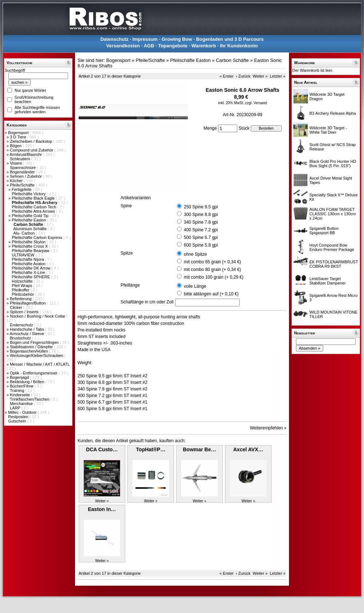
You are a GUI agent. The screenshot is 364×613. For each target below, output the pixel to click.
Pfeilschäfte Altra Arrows (34, 211)
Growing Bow (177, 39)
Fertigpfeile (22, 189)
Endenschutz (22, 325)
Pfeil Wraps (22, 286)
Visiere (16, 163)
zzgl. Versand (256, 103)
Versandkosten (123, 46)
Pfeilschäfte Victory (29, 194)
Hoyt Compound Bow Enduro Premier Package (332, 247)
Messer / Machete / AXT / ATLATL (40, 364)
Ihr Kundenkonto (239, 46)
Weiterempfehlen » (268, 428)
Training (17, 390)
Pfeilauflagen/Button (28, 303)
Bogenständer (23, 172)
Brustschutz (21, 338)
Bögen (16, 146)
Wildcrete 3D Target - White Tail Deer (328, 130)
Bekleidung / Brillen (27, 382)
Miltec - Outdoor (23, 412)
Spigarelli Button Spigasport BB (324, 231)
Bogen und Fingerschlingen (35, 342)
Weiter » (260, 76)
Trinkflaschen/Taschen (30, 399)
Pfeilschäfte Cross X (30, 246)
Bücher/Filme (22, 386)
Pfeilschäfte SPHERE (31, 277)
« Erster (227, 76)
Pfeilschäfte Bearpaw (31, 251)
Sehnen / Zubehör (26, 176)
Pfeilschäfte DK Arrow (31, 268)
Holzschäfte (23, 281)
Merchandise (22, 404)
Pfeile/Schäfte (23, 185)
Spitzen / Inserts (25, 312)
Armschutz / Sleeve (28, 334)
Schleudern (21, 159)
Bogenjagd (20, 377)
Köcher (17, 181)
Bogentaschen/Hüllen (29, 351)
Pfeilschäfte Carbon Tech (34, 207)
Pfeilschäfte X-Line (29, 272)
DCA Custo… (102, 449)
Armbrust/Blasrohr (27, 154)
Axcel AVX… (248, 449)
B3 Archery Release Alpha (333, 113)
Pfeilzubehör (23, 294)
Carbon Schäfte (232, 60)
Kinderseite (20, 395)
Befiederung (21, 299)
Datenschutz (114, 39)
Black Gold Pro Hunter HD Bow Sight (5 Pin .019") (333, 164)
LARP (16, 408)
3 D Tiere (19, 137)
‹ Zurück (243, 76)
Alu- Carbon (25, 233)
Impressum (145, 39)
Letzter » (278, 76)
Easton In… (102, 509)
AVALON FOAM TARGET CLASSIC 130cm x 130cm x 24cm (333, 214)
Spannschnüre (23, 168)
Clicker (17, 307)
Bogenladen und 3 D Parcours (230, 39)
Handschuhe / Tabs (27, 329)
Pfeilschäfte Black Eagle (34, 198)
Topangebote (173, 46)
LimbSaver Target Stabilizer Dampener (328, 281)
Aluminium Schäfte (31, 229)
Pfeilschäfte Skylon (29, 242)
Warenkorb (204, 46)
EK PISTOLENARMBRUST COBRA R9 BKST (334, 264)
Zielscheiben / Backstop (31, 141)
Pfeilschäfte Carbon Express (37, 237)
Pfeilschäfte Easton (29, 220)
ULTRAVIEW (24, 255)
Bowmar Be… (199, 449)
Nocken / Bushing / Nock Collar (38, 316)
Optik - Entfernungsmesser (34, 373)
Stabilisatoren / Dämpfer (32, 347)
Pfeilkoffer (21, 290)
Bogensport (19, 133)
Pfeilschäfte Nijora (28, 259)
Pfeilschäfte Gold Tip (31, 216)
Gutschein (18, 421)
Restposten (19, 417)
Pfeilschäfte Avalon (29, 264)
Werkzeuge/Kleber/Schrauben (37, 355)
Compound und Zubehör (32, 150)
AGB (149, 46)
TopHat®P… (151, 449)
